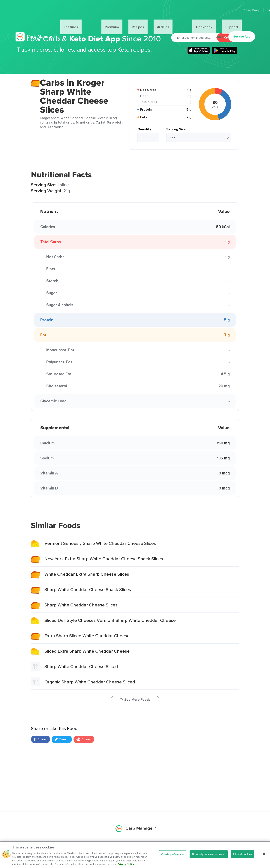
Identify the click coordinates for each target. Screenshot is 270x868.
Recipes (126, 22)
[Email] (194, 38)
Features (86, 22)
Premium (108, 22)
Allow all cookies (242, 858)
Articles (144, 22)
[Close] (264, 858)
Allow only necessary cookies (209, 858)
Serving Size (176, 129)
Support (185, 22)
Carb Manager (36, 22)
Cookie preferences (173, 858)
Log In (218, 22)
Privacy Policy (220, 10)
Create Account (235, 37)
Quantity (144, 129)
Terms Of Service (245, 10)
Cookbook (166, 22)
